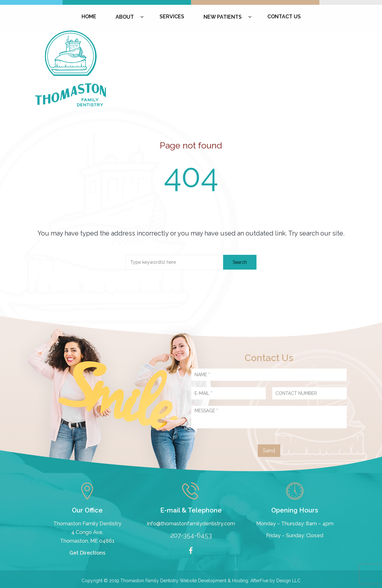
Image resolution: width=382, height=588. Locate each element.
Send (269, 451)
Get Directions (87, 553)
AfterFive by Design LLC (275, 581)
